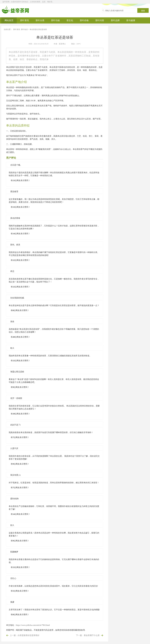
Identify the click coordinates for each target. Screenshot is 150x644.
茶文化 (70, 20)
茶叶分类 (40, 20)
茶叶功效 (55, 20)
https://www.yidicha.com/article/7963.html (33, 625)
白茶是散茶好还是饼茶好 (29, 635)
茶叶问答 (100, 20)
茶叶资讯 (24, 20)
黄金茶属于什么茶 (92, 635)
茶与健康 (131, 20)
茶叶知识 (24, 29)
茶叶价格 (84, 20)
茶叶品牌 (115, 20)
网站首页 (9, 20)
